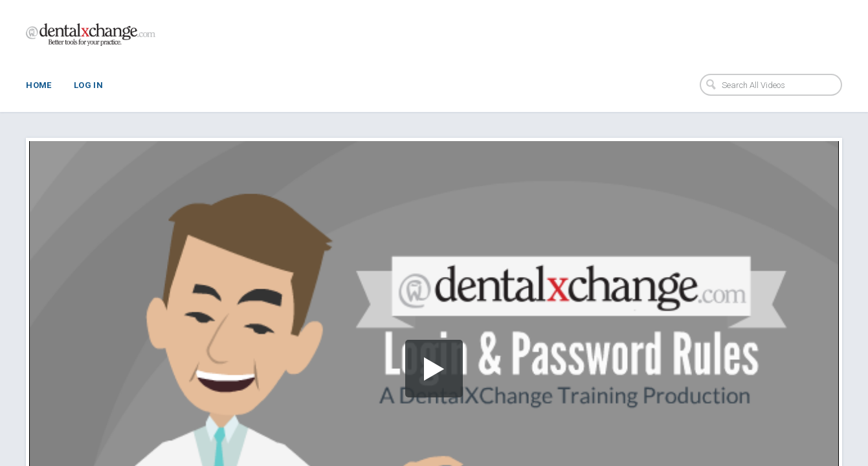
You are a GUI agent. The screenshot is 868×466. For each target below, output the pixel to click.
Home (39, 85)
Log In (88, 85)
